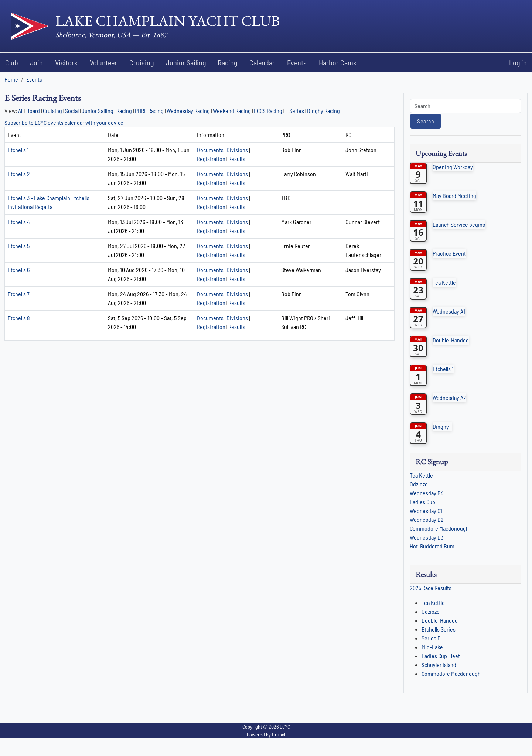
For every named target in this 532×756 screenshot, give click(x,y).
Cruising (141, 62)
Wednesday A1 (449, 311)
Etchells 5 (19, 246)
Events (297, 62)
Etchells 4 (19, 222)
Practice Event (449, 253)
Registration (211, 159)
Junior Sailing (186, 62)
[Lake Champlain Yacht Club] (145, 26)
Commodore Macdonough (439, 528)
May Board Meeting (454, 196)
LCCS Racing (268, 111)
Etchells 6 (19, 270)
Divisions (237, 150)
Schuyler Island (439, 665)
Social (72, 111)
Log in (518, 62)
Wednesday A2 (449, 398)
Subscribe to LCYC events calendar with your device (64, 122)
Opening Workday (453, 167)
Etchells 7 (19, 294)
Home (11, 79)
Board (33, 111)
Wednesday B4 (427, 493)
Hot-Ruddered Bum (432, 546)
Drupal (279, 734)
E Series (295, 111)
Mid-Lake (432, 647)
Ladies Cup (422, 502)
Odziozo (419, 484)
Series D (431, 638)
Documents (210, 150)
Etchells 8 (19, 318)
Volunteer (103, 62)
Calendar (262, 62)
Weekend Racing (232, 111)
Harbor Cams (338, 62)
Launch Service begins (459, 224)
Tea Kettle (444, 282)
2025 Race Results (431, 588)
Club (12, 62)
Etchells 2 (19, 174)
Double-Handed (451, 340)
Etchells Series (439, 629)
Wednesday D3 (427, 537)
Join (36, 62)
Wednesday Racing (188, 111)
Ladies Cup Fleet (441, 656)
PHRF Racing (149, 111)
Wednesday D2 (427, 519)
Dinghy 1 (442, 426)
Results (237, 159)
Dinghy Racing (323, 111)
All (21, 111)
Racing (227, 62)
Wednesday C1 (426, 511)
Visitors (66, 62)
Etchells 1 (18, 150)
